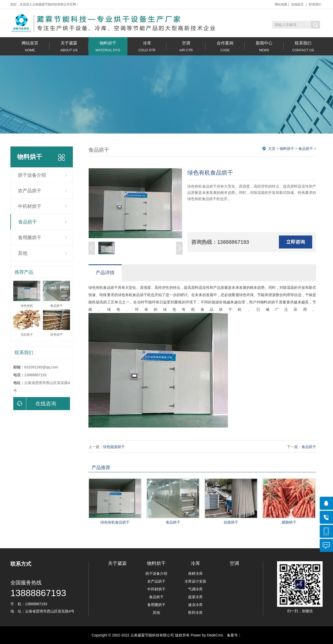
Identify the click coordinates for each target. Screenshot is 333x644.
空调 (186, 46)
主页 (272, 149)
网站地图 (281, 4)
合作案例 (225, 46)
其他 (23, 253)
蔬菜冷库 (195, 597)
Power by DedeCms (207, 635)
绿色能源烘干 (114, 447)
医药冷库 (195, 613)
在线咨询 (35, 404)
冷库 (147, 46)
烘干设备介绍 (32, 175)
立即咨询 (296, 242)
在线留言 (297, 4)
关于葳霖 (69, 46)
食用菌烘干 (30, 238)
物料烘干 (108, 46)
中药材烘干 (30, 206)
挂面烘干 (231, 522)
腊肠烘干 (289, 522)
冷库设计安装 (195, 581)
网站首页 (30, 46)
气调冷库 (195, 589)
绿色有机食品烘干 (115, 522)
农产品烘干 (30, 191)
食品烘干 (28, 222)
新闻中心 (264, 46)
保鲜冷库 (195, 573)
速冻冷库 (195, 605)
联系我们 (315, 4)
